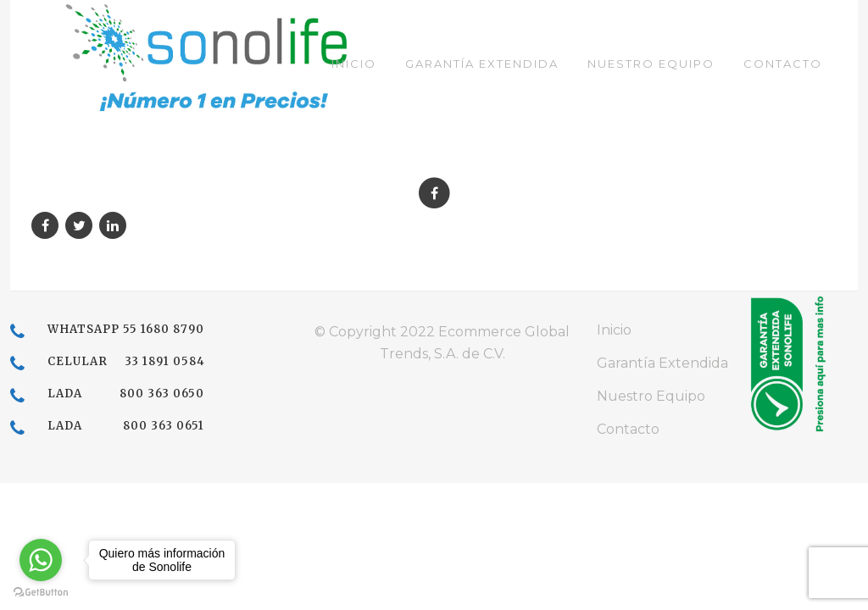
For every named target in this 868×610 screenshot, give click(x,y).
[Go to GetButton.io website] (41, 593)
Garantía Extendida (662, 363)
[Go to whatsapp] (41, 560)
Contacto (628, 429)
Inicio (614, 330)
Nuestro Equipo (651, 396)
